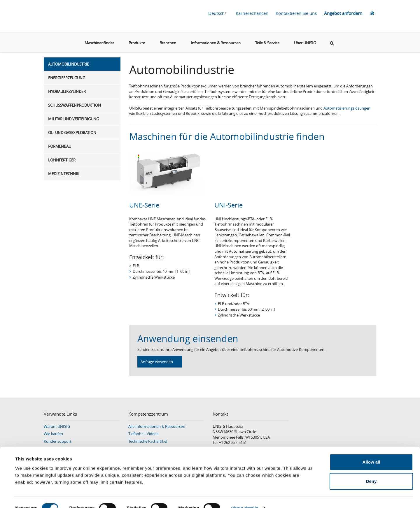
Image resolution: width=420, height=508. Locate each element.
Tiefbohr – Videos (143, 434)
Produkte (137, 41)
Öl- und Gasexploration (72, 133)
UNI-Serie (229, 205)
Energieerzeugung (67, 78)
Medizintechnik (64, 174)
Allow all (371, 450)
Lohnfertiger (62, 160)
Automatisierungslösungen (347, 108)
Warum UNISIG (57, 426)
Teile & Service (267, 41)
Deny (371, 470)
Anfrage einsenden (157, 362)
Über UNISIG (305, 41)
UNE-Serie (144, 205)
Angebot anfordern (343, 13)
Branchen (168, 41)
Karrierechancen (252, 13)
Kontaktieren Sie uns (296, 13)
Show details (245, 496)
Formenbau (60, 146)
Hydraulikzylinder (67, 92)
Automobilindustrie (69, 64)
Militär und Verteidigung (73, 119)
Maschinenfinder (99, 41)
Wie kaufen (53, 434)
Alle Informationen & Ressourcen (157, 426)
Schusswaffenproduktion (75, 105)
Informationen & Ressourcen (216, 41)
